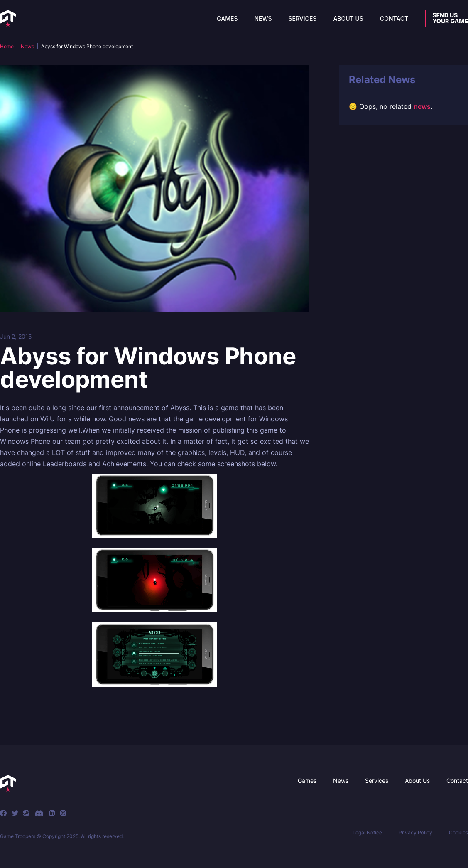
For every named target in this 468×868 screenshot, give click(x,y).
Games (227, 18)
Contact (394, 18)
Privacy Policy (415, 832)
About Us (348, 18)
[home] (8, 18)
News (263, 18)
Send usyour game (450, 18)
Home (7, 46)
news (422, 106)
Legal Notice (367, 832)
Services (303, 18)
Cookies (458, 832)
